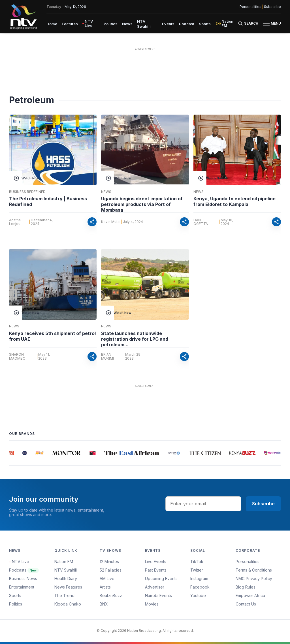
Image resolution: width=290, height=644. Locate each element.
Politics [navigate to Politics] (111, 24)
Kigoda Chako (68, 604)
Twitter (197, 570)
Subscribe (263, 504)
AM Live (107, 578)
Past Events (156, 570)
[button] (270, 24)
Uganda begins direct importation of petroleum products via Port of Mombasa (142, 204)
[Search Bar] (248, 23)
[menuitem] (52, 23)
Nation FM (64, 562)
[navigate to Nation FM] (227, 23)
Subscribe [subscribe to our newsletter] (272, 7)
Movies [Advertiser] (152, 604)
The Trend (64, 595)
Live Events (156, 562)
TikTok (197, 562)
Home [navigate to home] (52, 24)
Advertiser (155, 587)
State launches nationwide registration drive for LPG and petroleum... (135, 339)
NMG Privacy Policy (254, 578)
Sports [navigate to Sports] (205, 24)
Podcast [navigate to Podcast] (187, 24)
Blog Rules (246, 587)
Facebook (200, 587)
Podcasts (24, 570)
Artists (105, 587)
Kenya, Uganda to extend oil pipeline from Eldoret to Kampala (234, 201)
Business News (23, 578)
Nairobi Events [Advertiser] (158, 595)
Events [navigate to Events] (168, 24)
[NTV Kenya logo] (23, 17)
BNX (104, 604)
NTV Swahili (66, 570)
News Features (68, 587)
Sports (15, 595)
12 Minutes (109, 562)
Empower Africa (250, 595)
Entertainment (22, 587)
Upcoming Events (161, 578)
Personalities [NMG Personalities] (250, 7)
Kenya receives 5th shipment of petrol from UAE (52, 336)
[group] (12, 453)
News (106, 192)
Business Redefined (27, 192)
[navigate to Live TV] (91, 23)
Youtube (198, 595)
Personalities (248, 562)
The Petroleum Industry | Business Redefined (48, 201)
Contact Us (246, 604)
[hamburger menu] (266, 24)
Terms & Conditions (254, 570)
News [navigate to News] (127, 24)
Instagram (199, 578)
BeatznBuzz (111, 595)
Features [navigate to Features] (70, 24)
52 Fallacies (111, 570)
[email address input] (203, 504)
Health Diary (66, 578)
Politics (16, 604)
